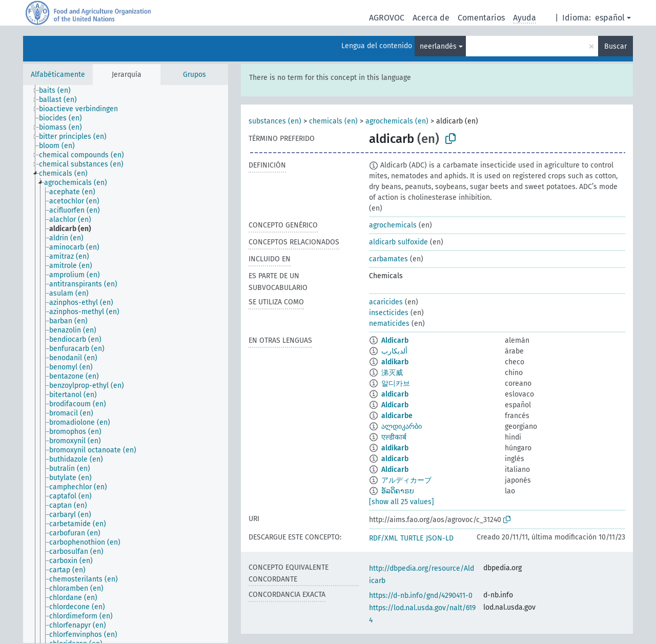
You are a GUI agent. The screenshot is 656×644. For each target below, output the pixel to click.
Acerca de (431, 18)
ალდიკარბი (402, 427)
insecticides (389, 313)
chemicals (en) (333, 121)
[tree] (126, 364)
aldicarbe (397, 416)
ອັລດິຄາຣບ (398, 491)
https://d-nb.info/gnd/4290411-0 (421, 596)
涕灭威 (392, 373)
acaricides (386, 302)
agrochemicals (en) (397, 121)
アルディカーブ (406, 480)
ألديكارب (394, 351)
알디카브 (396, 383)
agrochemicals (393, 225)
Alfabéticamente (58, 75)
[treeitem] (59, 91)
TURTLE (412, 538)
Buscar (616, 46)
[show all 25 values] (402, 502)
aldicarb (395, 394)
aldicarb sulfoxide (398, 242)
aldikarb (395, 362)
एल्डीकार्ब (394, 437)
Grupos (194, 75)
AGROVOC (387, 18)
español (610, 18)
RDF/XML (383, 538)
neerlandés (438, 46)
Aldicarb (395, 340)
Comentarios (481, 18)
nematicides (389, 324)
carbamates (388, 259)
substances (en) (275, 121)
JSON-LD (440, 538)
